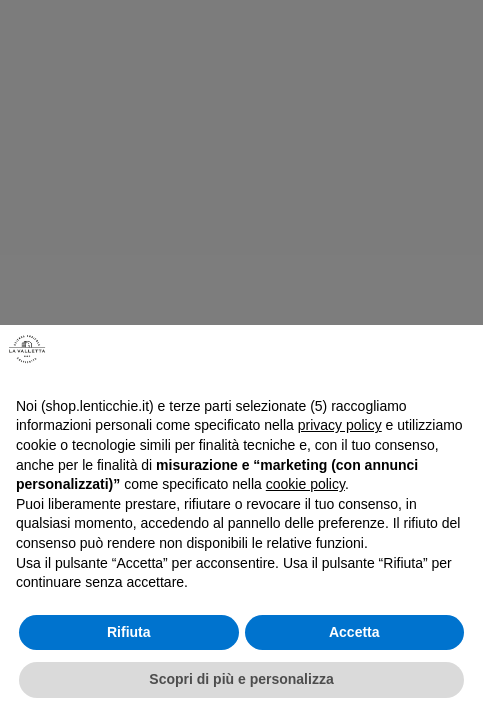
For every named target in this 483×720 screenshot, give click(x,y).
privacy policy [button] (340, 425)
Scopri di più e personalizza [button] (241, 679)
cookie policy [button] (305, 484)
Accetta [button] (354, 632)
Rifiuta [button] (129, 632)
